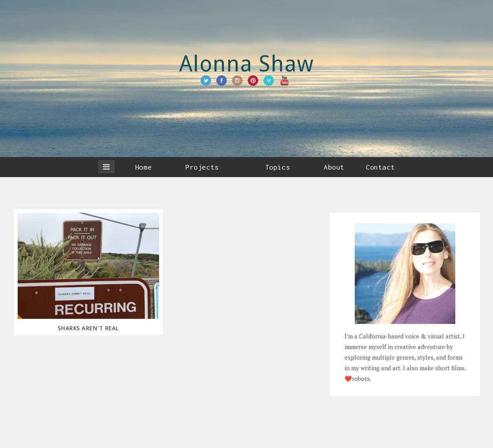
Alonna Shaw (247, 64)
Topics (278, 167)
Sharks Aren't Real (88, 328)
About (334, 167)
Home (143, 167)
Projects (202, 167)
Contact (380, 167)
